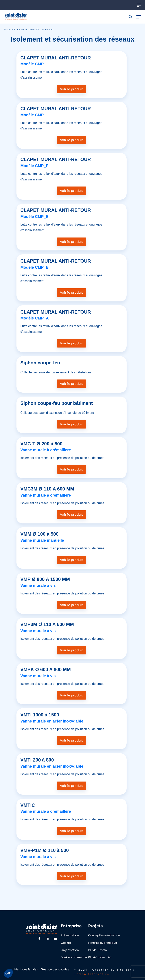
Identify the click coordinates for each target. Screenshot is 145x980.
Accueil (8, 30)
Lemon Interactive (92, 974)
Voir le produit (72, 89)
